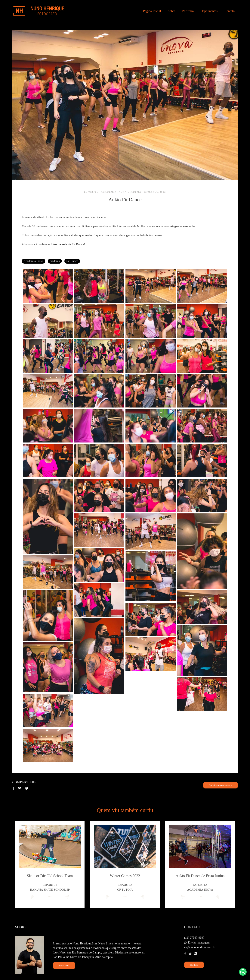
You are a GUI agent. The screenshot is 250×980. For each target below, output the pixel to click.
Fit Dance (72, 261)
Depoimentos (209, 11)
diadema (55, 261)
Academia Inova (34, 261)
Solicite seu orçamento (220, 785)
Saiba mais (64, 961)
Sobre (172, 11)
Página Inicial (152, 11)
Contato (230, 11)
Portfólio (188, 11)
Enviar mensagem (199, 938)
